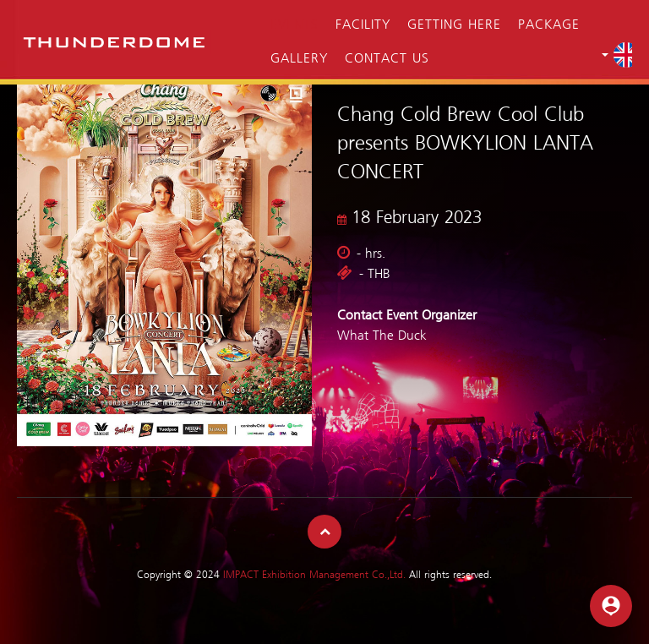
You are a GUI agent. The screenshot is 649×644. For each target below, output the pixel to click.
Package (549, 25)
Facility (363, 25)
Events (295, 25)
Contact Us (387, 59)
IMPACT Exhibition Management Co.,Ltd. (314, 575)
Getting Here (454, 25)
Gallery (299, 59)
